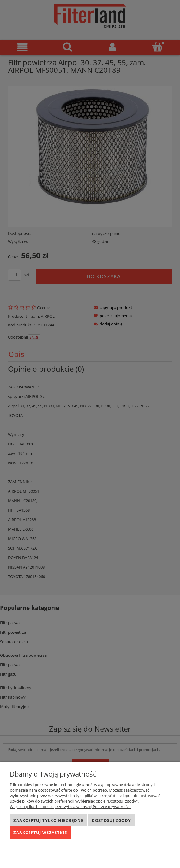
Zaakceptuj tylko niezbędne (48, 820)
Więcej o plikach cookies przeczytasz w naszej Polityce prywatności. (71, 807)
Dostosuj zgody (111, 820)
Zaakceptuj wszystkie (40, 833)
